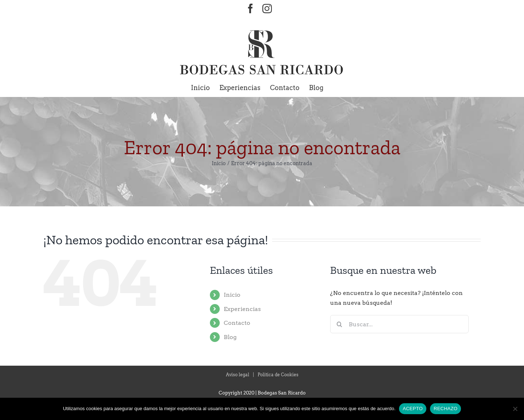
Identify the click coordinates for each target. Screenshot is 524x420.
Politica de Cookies (278, 375)
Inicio (232, 295)
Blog (230, 337)
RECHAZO (445, 409)
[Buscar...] (399, 324)
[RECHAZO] (515, 409)
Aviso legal (238, 375)
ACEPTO (413, 409)
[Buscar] (339, 324)
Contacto (237, 323)
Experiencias (242, 309)
